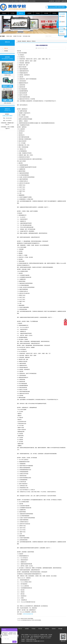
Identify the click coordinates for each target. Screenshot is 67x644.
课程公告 (21, 13)
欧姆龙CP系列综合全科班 (7, 89)
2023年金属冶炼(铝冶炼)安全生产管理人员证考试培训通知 (31, 620)
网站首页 (4, 13)
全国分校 (54, 629)
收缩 (57, 24)
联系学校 (54, 13)
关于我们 (13, 13)
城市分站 (52, 1)
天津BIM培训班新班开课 (28, 614)
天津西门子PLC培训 (17, 36)
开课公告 (6, 48)
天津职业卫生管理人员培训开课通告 (27, 619)
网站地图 (64, 1)
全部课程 (29, 13)
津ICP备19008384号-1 (44, 636)
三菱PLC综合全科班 (7, 103)
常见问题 (46, 13)
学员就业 (38, 13)
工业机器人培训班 (7, 75)
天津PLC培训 (9, 36)
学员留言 (58, 1)
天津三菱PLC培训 (26, 36)
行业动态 (6, 51)
